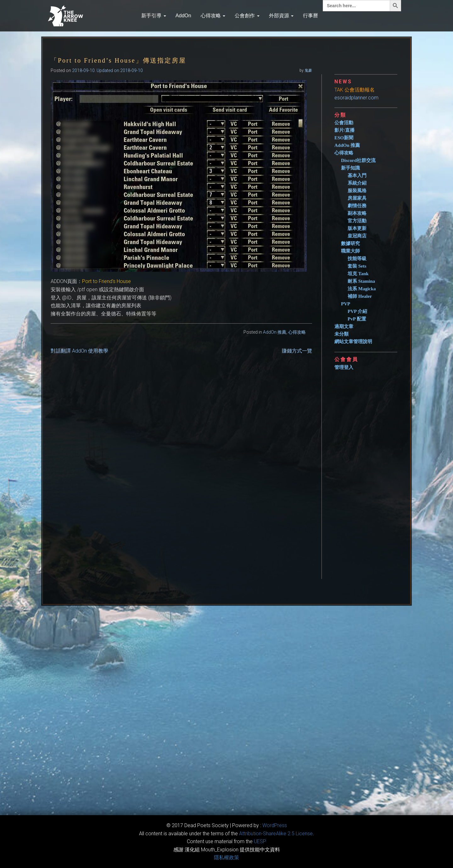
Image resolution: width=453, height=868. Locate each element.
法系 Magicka (362, 289)
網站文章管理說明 (353, 342)
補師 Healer (360, 296)
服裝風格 (357, 191)
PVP (346, 304)
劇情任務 (357, 206)
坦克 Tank (358, 274)
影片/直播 (344, 130)
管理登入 (344, 367)
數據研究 (350, 243)
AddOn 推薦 (275, 332)
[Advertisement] (368, 472)
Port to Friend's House (106, 281)
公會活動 (344, 123)
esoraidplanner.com (356, 98)
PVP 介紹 (357, 311)
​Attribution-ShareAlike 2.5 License (276, 834)
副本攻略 (357, 213)
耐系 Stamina (361, 281)
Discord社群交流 (358, 160)
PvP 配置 (357, 319)
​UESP (260, 841)
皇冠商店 (357, 236)
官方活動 (357, 221)
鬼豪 (308, 70)
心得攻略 (213, 16)
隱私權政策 (226, 857)
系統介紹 (357, 183)
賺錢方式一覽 (297, 351)
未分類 (341, 334)
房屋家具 (357, 198)
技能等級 (357, 259)
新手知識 (350, 168)
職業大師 (350, 251)
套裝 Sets (357, 266)
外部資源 (281, 16)
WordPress (275, 825)
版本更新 (357, 228)
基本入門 (357, 175)
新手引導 (154, 16)
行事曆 (310, 16)
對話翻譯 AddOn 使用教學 (79, 351)
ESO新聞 (344, 138)
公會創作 (247, 16)
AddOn (183, 16)
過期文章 (344, 326)
